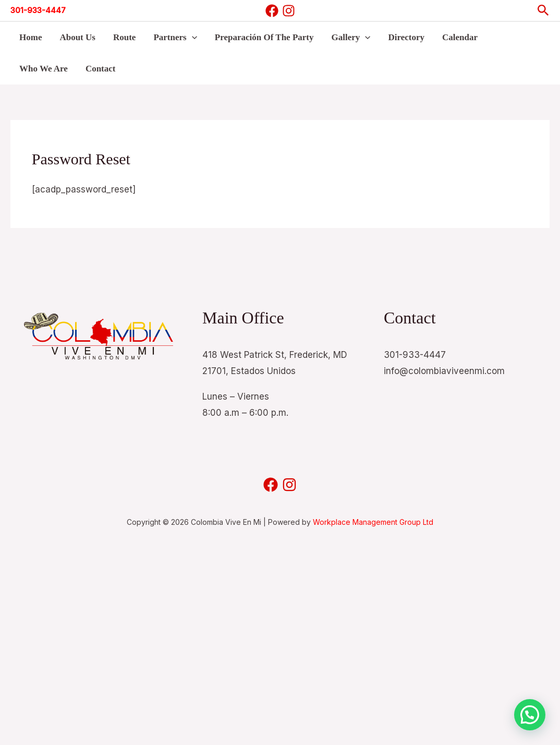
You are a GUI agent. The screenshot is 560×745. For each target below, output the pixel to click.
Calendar (460, 37)
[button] (543, 11)
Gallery (351, 38)
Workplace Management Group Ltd (373, 522)
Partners (175, 38)
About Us (77, 37)
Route (124, 37)
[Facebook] (272, 11)
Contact (101, 69)
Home (31, 37)
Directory (406, 37)
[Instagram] (289, 11)
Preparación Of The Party (264, 37)
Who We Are (44, 69)
